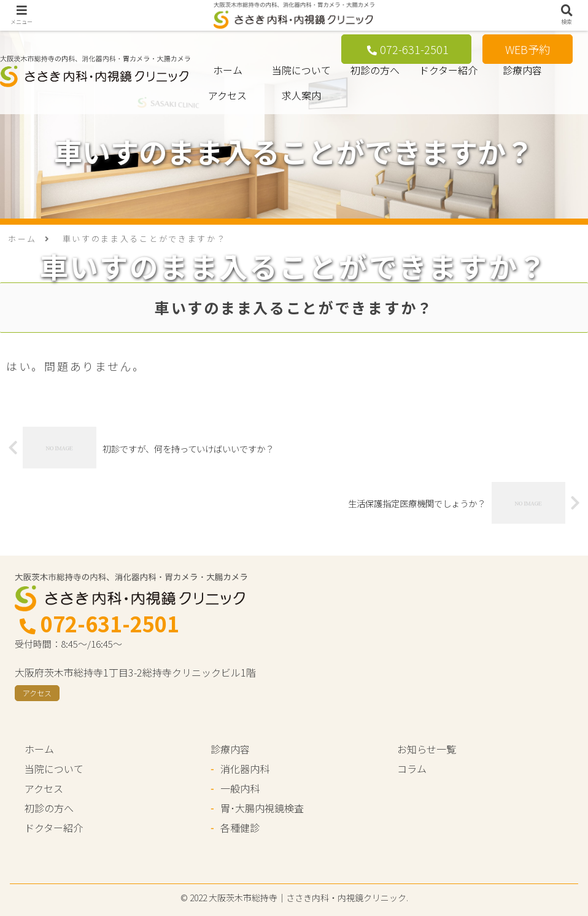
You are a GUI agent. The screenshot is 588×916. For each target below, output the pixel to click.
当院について (301, 70)
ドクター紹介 (448, 70)
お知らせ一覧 (427, 749)
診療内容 (522, 70)
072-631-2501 (408, 49)
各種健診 (240, 828)
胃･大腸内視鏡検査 (262, 808)
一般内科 (240, 788)
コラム (412, 769)
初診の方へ (375, 70)
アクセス (227, 95)
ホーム (228, 70)
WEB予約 (528, 49)
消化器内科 (245, 769)
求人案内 (301, 95)
